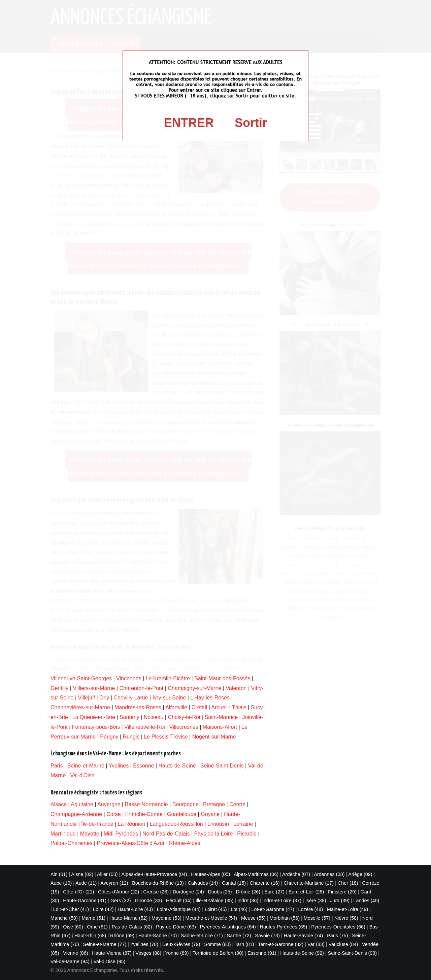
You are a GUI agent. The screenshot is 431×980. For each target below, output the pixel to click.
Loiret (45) (216, 909)
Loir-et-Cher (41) (71, 909)
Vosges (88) (148, 953)
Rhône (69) (122, 936)
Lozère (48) (311, 909)
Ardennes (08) (329, 874)
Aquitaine (82, 804)
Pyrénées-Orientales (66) (338, 927)
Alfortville (176, 707)
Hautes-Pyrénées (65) (284, 927)
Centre (237, 804)
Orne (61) (97, 927)
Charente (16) (265, 883)
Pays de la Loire (214, 834)
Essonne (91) (262, 953)
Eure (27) (274, 892)
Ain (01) (59, 874)
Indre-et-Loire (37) (282, 901)
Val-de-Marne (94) (70, 961)
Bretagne (214, 804)
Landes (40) (367, 901)
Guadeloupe (182, 814)
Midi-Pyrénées (121, 834)
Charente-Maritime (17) (309, 883)
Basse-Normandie (146, 804)
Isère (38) (316, 901)
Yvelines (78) (144, 944)
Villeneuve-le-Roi (145, 727)
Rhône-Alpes (185, 843)
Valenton (236, 688)
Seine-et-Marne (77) (105, 944)
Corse (114, 814)
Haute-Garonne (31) (85, 901)
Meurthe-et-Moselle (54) (211, 918)
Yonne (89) (177, 953)
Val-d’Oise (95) (109, 961)
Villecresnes (184, 727)
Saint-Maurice (221, 717)
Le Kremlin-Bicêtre (168, 678)
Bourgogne (186, 804)
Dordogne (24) (188, 892)
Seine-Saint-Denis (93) (353, 953)
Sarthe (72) (239, 936)
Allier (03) (107, 874)
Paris (57, 766)
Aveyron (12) (114, 883)
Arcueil (219, 707)
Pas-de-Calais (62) (132, 927)
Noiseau (154, 717)
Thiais (239, 707)
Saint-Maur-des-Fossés (222, 678)
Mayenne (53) (167, 918)
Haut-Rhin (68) (90, 936)
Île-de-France (97, 824)
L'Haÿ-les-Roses (210, 698)
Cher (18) (348, 883)
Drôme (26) (248, 892)
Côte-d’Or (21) (78, 892)
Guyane (210, 814)
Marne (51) (94, 918)
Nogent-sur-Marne (214, 737)
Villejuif (87, 698)
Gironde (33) (148, 901)
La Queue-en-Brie (94, 717)
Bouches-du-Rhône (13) (158, 883)
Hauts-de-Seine (177, 766)
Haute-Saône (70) (158, 936)
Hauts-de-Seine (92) (302, 953)
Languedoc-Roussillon (176, 824)
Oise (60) (73, 927)
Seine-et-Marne (86, 766)
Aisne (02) (82, 874)
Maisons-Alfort (220, 727)
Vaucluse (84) (343, 944)
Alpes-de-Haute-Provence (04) (154, 874)
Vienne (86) (75, 953)
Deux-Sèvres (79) (181, 944)
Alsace (59, 804)
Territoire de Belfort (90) (218, 953)
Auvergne (109, 804)
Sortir (251, 123)
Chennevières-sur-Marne (80, 707)
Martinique (63, 834)
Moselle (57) (317, 918)
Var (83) (316, 944)
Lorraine (243, 824)
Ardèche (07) (296, 874)
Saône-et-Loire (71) (202, 936)
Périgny (109, 737)
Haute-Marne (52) (129, 918)
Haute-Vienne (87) (112, 953)
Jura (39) (340, 901)
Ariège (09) (360, 874)
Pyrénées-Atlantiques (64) (228, 927)
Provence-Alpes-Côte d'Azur (131, 843)
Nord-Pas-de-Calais (166, 834)
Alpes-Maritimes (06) (256, 874)
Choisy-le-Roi (184, 717)
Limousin (218, 824)
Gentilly (59, 688)
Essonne (143, 766)
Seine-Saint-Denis (222, 766)
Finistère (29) (342, 892)
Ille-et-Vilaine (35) (215, 901)
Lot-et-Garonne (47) (273, 909)
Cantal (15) (234, 883)
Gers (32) (121, 901)
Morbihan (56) (285, 918)
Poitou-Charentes (72, 843)
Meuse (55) (253, 918)
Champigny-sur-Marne (194, 688)
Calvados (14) (203, 883)
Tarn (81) (244, 944)
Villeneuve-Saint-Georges (81, 678)
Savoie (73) (267, 936)
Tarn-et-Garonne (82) (281, 944)
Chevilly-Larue (131, 698)
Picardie (247, 834)
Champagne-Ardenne (76, 814)
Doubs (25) (220, 892)
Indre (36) (248, 901)
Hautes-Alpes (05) (210, 874)
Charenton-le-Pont (142, 688)
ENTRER (189, 123)
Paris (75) (337, 936)
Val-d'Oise (82, 775)
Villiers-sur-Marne (94, 688)
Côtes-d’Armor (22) (119, 892)
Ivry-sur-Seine (169, 698)
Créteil (199, 707)
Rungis (131, 737)
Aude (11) (86, 883)
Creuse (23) (156, 892)
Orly (104, 698)
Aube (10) (61, 883)
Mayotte (90, 834)
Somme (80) (217, 944)
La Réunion (132, 824)
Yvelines (119, 766)
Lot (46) (239, 909)
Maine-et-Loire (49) (347, 909)
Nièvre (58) (346, 918)
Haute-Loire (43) (135, 909)
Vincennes (129, 678)
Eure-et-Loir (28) (306, 892)
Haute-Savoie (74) (304, 936)
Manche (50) (64, 918)
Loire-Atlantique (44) (179, 909)
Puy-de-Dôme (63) (176, 927)
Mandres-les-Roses (138, 707)
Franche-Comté (144, 814)
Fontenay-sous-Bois (96, 727)
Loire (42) (103, 909)
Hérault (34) (179, 901)
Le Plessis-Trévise (166, 737)
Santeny (129, 717)
